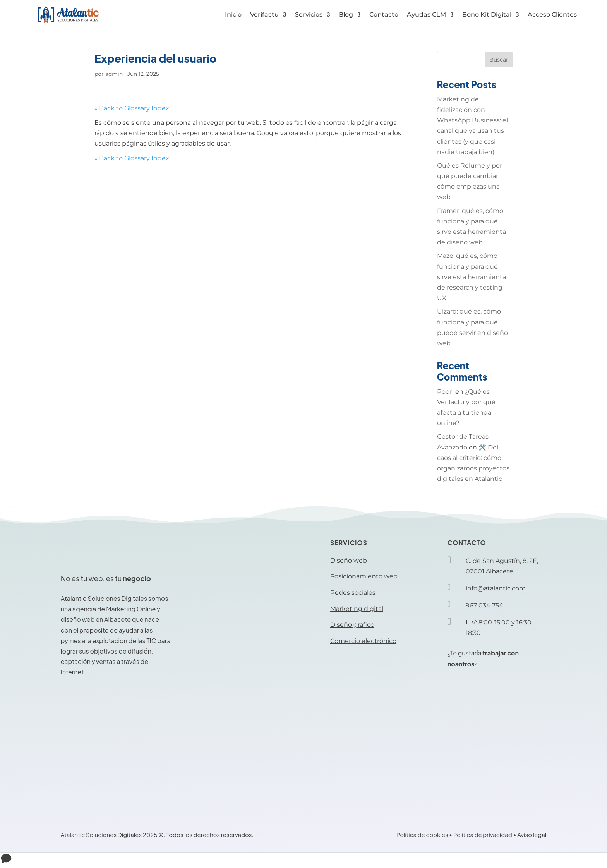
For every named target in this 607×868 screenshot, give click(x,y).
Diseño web (349, 560)
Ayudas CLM (426, 15)
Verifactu (264, 15)
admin (114, 74)
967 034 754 (484, 605)
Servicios (309, 15)
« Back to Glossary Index (132, 108)
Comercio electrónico (363, 641)
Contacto (384, 15)
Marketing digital (357, 609)
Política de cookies (422, 835)
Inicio (233, 15)
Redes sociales (353, 593)
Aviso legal (532, 835)
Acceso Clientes (552, 15)
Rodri (445, 392)
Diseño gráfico (352, 625)
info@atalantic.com (496, 588)
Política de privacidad (483, 835)
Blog (346, 15)
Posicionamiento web (364, 576)
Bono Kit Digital (487, 15)
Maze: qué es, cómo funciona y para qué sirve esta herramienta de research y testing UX (472, 277)
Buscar (499, 60)
